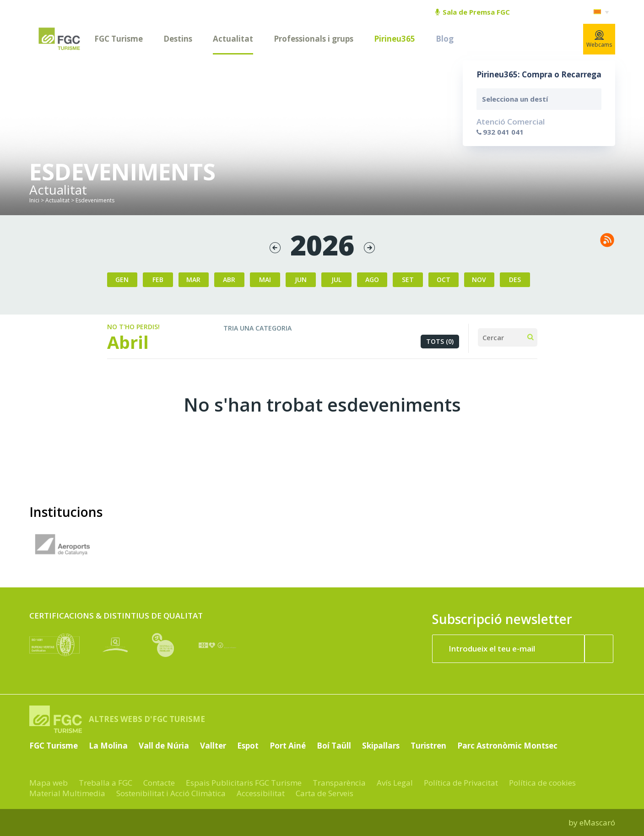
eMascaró (597, 822)
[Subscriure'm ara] (599, 649)
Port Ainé (288, 746)
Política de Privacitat (461, 783)
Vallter (213, 746)
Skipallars (381, 746)
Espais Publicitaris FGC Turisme (244, 783)
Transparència (339, 783)
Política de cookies (542, 783)
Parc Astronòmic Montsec (507, 746)
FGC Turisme (119, 39)
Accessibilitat (261, 793)
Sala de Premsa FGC (473, 12)
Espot (248, 746)
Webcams (599, 39)
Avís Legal (395, 783)
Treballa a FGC (106, 783)
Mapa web (49, 783)
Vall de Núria (164, 746)
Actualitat (233, 39)
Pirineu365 (395, 39)
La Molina (108, 746)
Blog (445, 39)
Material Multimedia (67, 793)
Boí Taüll (334, 746)
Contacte (159, 783)
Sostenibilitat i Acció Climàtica (171, 793)
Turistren (428, 746)
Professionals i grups (314, 39)
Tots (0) (440, 341)
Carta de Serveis (325, 793)
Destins (178, 39)
